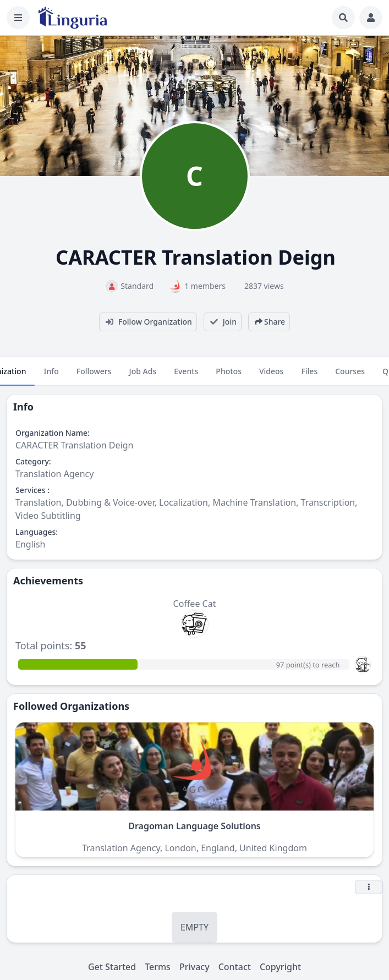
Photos (229, 376)
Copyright (280, 967)
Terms (158, 967)
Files (309, 376)
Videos (271, 376)
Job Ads (143, 376)
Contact (235, 967)
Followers (94, 376)
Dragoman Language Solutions (194, 826)
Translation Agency (54, 474)
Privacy (194, 967)
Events (186, 376)
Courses (350, 376)
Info (51, 376)
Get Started (112, 967)
